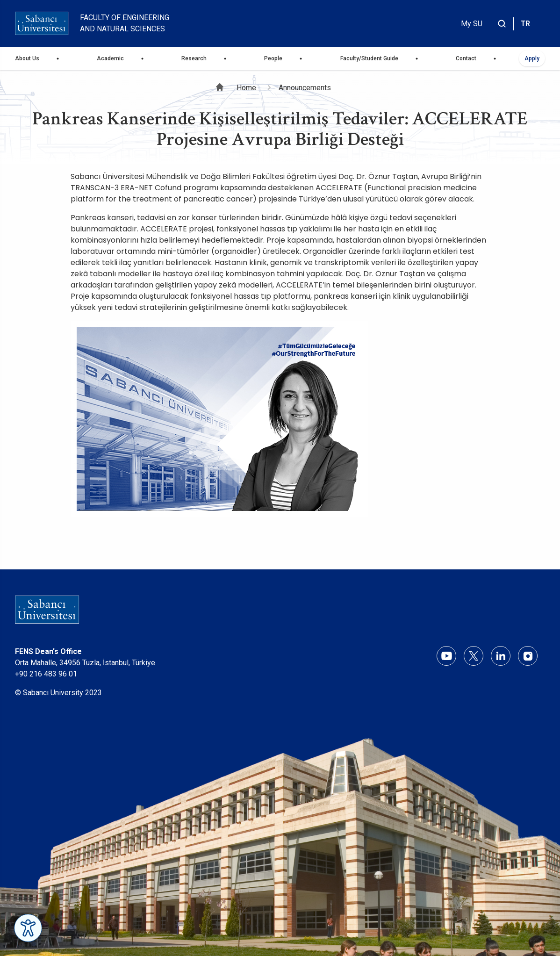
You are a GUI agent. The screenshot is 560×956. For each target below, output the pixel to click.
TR (525, 24)
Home (246, 88)
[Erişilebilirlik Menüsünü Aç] (28, 928)
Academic (110, 58)
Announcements (305, 88)
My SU (472, 24)
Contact (466, 58)
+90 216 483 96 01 (46, 674)
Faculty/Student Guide (369, 58)
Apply (532, 58)
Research (194, 58)
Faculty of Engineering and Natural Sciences (125, 23)
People (273, 58)
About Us (27, 58)
